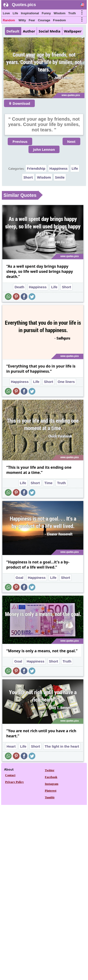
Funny (46, 13)
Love (6, 13)
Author (29, 31)
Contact (10, 775)
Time (48, 483)
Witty (22, 20)
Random (9, 20)
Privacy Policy (14, 782)
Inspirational (30, 13)
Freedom (59, 20)
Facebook (51, 777)
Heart (11, 746)
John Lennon (44, 149)
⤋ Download (19, 103)
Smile (60, 177)
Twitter (50, 770)
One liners (66, 382)
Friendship (36, 168)
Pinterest (51, 791)
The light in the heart (62, 746)
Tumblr (50, 797)
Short (28, 177)
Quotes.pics (24, 5)
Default (13, 31)
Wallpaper (73, 31)
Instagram (52, 784)
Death (19, 287)
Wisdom (60, 13)
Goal (19, 578)
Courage (44, 20)
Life (15, 13)
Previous (20, 141)
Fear (32, 20)
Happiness (59, 168)
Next (71, 141)
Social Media (49, 31)
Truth (72, 13)
